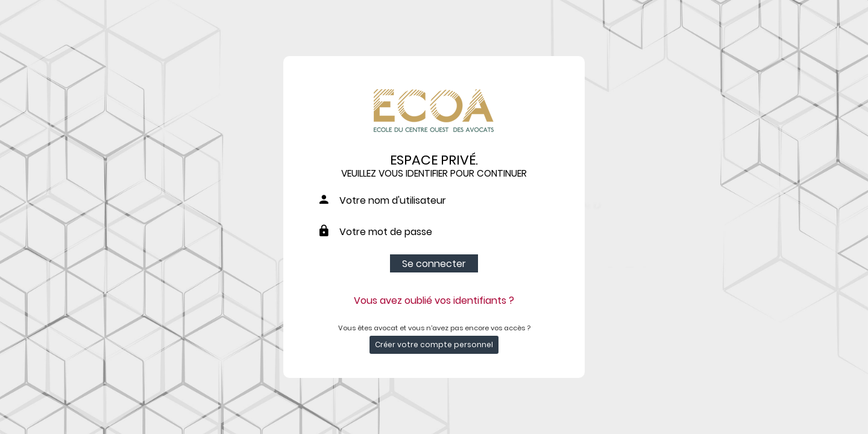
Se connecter (434, 264)
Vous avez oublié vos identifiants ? (434, 300)
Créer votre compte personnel (434, 344)
